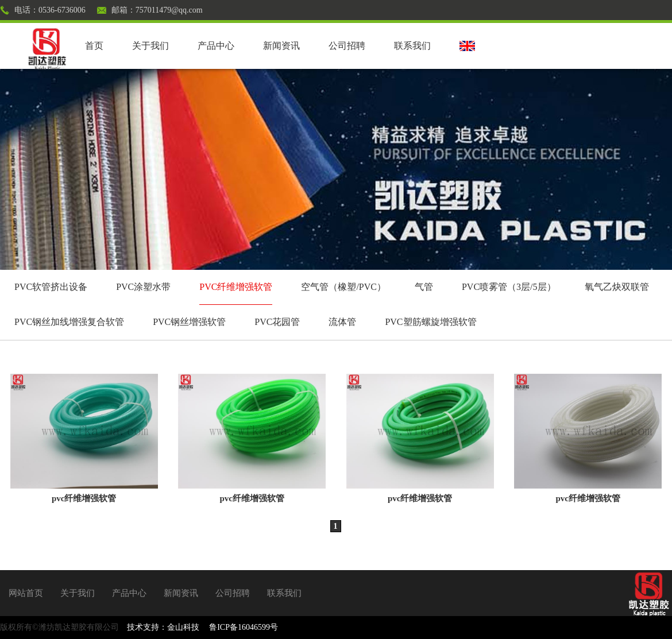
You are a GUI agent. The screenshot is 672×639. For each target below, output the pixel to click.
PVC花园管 (277, 322)
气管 (424, 287)
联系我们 (412, 46)
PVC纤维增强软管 (236, 287)
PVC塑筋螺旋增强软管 (430, 322)
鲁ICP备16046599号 (244, 627)
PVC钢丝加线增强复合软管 (69, 322)
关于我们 (150, 46)
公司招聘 (347, 46)
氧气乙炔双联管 (617, 287)
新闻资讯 (281, 46)
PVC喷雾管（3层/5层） (509, 287)
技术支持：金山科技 (163, 627)
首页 (94, 46)
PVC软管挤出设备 (51, 287)
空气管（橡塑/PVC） (343, 287)
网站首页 (26, 593)
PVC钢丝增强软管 (189, 322)
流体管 (342, 322)
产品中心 (216, 46)
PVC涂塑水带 (143, 287)
